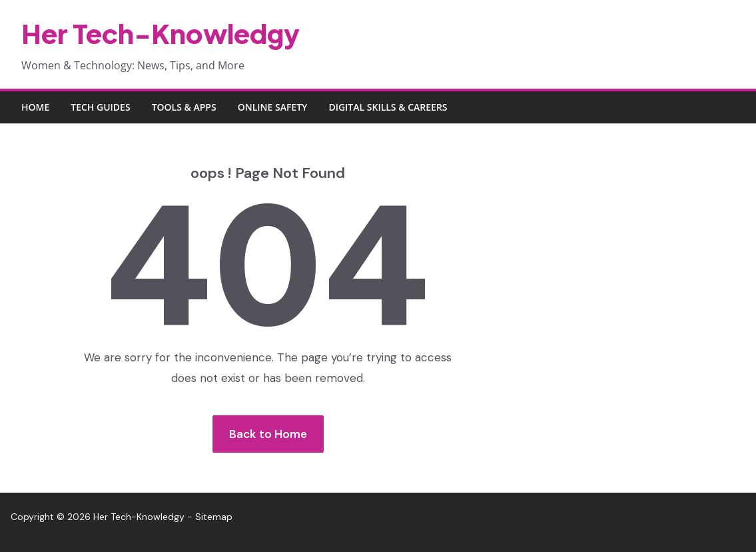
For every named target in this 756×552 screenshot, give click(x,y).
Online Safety (273, 107)
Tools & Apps (184, 107)
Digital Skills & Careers (388, 107)
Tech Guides (100, 107)
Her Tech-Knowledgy (161, 33)
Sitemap (214, 517)
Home (35, 107)
